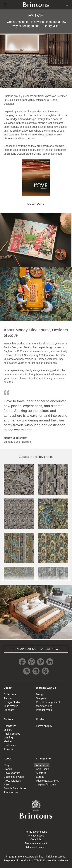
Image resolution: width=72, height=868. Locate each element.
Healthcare (10, 745)
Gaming (8, 738)
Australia (41, 773)
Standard (9, 710)
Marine (8, 741)
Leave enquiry (44, 726)
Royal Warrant (12, 773)
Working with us (46, 688)
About (7, 759)
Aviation (8, 749)
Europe (40, 777)
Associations (11, 792)
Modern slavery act (36, 843)
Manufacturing (44, 706)
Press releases (12, 781)
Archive (8, 698)
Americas (42, 765)
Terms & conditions (36, 832)
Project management (48, 702)
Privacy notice (36, 836)
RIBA (7, 785)
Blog (6, 765)
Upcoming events (14, 777)
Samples (41, 698)
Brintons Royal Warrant (36, 809)
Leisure (8, 730)
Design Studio (12, 702)
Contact (41, 719)
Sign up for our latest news (36, 649)
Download (33, 205)
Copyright (36, 839)
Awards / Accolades (15, 788)
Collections (10, 694)
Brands (8, 769)
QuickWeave (11, 706)
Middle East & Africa (48, 781)
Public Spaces (12, 734)
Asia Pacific (43, 769)
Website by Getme (58, 860)
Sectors (8, 719)
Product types (44, 710)
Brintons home (36, 5)
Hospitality (10, 726)
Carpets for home (46, 785)
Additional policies (36, 847)
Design (8, 688)
